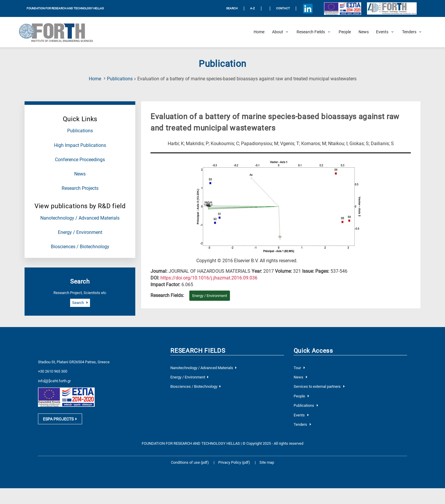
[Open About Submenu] (278, 32)
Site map (267, 462)
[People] (345, 32)
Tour (299, 368)
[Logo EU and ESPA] (343, 8)
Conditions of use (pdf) (190, 462)
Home (95, 79)
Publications (120, 79)
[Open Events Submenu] (382, 32)
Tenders (302, 424)
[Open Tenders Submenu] (409, 32)
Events (301, 415)
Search (80, 303)
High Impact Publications (80, 145)
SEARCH (232, 8)
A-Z (252, 8)
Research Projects (80, 188)
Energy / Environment (80, 232)
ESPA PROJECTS (60, 419)
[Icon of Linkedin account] (308, 8)
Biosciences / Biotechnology (80, 247)
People (301, 396)
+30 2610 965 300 (53, 371)
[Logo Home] (60, 32)
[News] (364, 32)
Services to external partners (319, 386)
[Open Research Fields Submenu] (311, 32)
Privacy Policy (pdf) (235, 462)
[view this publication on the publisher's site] (209, 278)
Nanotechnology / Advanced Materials (80, 218)
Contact (283, 8)
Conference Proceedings (80, 160)
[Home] (259, 32)
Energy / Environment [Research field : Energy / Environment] (210, 296)
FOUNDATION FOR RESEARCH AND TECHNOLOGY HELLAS (65, 8)
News (80, 174)
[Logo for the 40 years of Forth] (392, 9)
